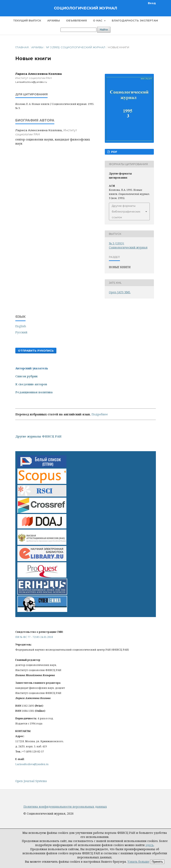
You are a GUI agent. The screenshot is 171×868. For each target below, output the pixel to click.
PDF (114, 152)
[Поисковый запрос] (78, 30)
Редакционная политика (34, 392)
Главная (22, 47)
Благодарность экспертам (135, 20)
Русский (21, 332)
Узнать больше (138, 862)
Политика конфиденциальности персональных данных (65, 807)
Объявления (76, 20)
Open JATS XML (120, 292)
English (21, 326)
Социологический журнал (85, 8)
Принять (157, 862)
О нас (98, 20)
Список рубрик (26, 376)
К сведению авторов (31, 384)
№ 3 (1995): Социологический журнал (76, 47)
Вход (152, 3)
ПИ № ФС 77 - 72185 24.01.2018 (34, 637)
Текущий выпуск (27, 20)
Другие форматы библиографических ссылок (126, 211)
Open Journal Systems (31, 781)
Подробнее (100, 414)
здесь (150, 845)
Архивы (54, 20)
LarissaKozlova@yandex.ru (32, 764)
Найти (104, 30)
